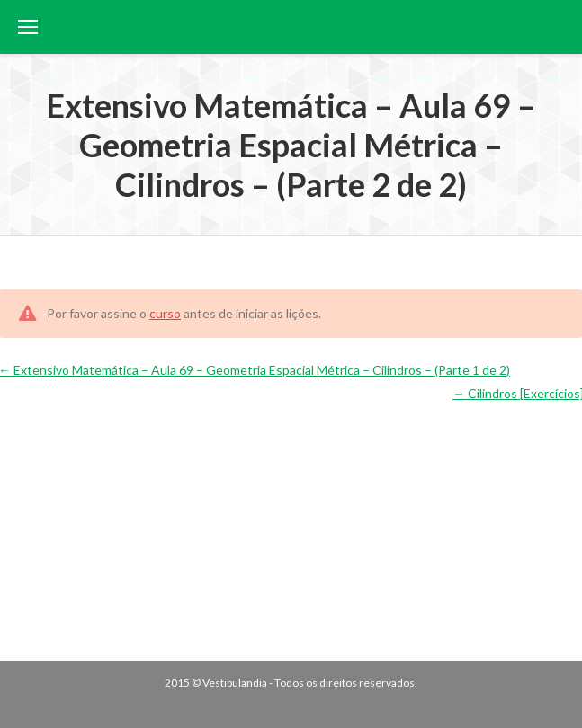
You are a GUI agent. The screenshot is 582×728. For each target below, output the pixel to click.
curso (165, 313)
